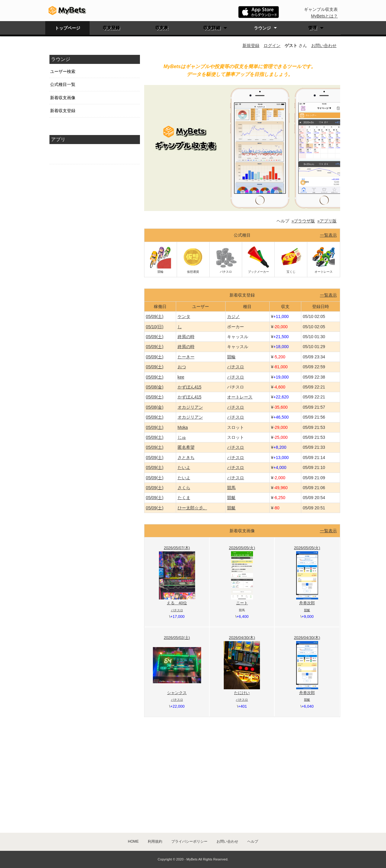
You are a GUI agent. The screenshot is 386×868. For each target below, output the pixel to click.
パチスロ (236, 367)
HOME (133, 841)
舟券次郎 (307, 603)
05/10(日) (155, 327)
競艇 (231, 498)
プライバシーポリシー (189, 841)
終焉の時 (186, 337)
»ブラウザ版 (303, 221)
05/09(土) (155, 316)
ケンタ (184, 316)
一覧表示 (328, 235)
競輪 (231, 357)
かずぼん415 (190, 387)
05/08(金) (155, 387)
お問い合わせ (324, 46)
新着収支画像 (63, 98)
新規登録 (251, 46)
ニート (242, 603)
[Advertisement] (95, 272)
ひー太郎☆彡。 (192, 508)
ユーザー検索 (63, 71)
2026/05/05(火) (242, 548)
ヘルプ (253, 841)
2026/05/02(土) (177, 638)
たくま (184, 498)
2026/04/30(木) (242, 638)
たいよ (184, 467)
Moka (183, 427)
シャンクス (177, 693)
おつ (182, 367)
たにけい (242, 693)
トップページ (68, 28)
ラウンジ (262, 28)
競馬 (231, 488)
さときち (186, 458)
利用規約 (155, 841)
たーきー (186, 357)
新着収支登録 (63, 111)
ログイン (272, 46)
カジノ (233, 316)
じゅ (182, 437)
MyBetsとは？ (324, 16)
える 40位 (177, 603)
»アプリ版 (327, 221)
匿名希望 (186, 447)
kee (181, 377)
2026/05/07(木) (177, 548)
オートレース (240, 397)
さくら (184, 488)
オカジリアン (190, 407)
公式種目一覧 (63, 84)
